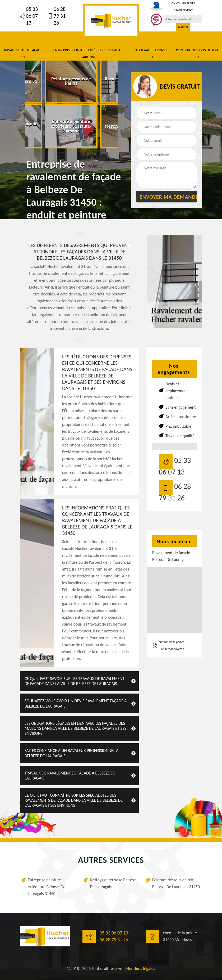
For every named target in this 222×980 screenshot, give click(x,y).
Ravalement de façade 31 (23, 54)
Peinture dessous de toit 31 (197, 54)
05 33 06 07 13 (29, 16)
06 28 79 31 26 (57, 16)
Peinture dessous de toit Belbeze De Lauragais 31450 (176, 883)
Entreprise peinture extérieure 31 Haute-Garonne (88, 54)
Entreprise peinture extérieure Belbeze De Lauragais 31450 (47, 887)
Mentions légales (140, 968)
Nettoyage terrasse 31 (151, 54)
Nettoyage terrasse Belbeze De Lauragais (113, 883)
